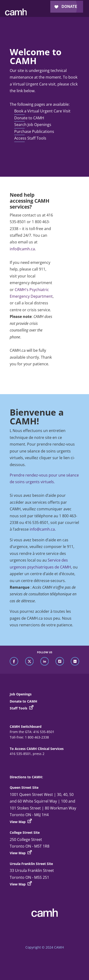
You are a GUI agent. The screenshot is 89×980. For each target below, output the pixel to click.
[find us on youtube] (75, 662)
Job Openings (21, 694)
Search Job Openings (33, 125)
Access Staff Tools (30, 138)
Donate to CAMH (29, 118)
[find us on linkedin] (45, 662)
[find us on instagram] (60, 662)
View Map (21, 821)
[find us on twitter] (29, 662)
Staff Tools (22, 708)
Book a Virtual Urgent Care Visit (42, 111)
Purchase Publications (34, 131)
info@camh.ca (22, 249)
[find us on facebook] (14, 662)
